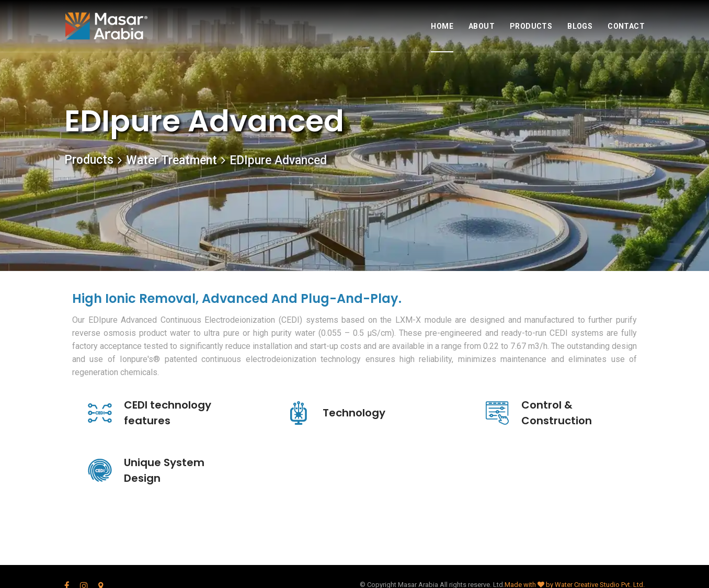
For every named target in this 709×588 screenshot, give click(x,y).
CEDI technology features (168, 413)
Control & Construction (557, 413)
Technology (354, 413)
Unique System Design (164, 470)
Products (89, 160)
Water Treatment (171, 160)
